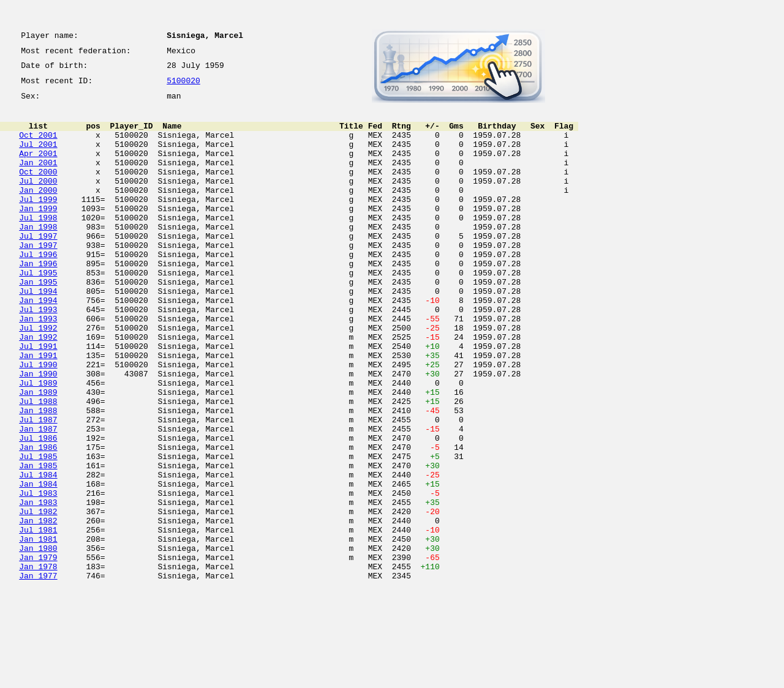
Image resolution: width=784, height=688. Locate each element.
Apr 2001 (38, 168)
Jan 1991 (38, 410)
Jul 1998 (38, 245)
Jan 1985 (38, 542)
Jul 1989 (38, 443)
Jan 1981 (38, 630)
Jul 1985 (38, 531)
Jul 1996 (38, 289)
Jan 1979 (38, 652)
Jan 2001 (38, 179)
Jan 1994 (38, 344)
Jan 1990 (38, 432)
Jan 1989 (38, 454)
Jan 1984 (38, 564)
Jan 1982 (38, 608)
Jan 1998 (38, 256)
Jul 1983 (38, 575)
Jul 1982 (38, 597)
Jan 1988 (38, 476)
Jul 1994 (38, 333)
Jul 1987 (38, 487)
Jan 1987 (38, 498)
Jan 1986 (38, 520)
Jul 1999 (38, 223)
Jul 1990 (38, 421)
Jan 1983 (38, 586)
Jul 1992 (38, 377)
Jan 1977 (38, 675)
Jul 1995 (38, 311)
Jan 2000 (38, 212)
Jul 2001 (38, 157)
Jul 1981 (38, 619)
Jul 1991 (38, 399)
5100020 (183, 87)
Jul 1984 (38, 553)
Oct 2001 (38, 146)
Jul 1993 (38, 355)
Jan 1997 (38, 278)
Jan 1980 (38, 641)
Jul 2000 (38, 201)
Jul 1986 (38, 509)
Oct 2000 (38, 190)
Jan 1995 (38, 322)
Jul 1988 (38, 465)
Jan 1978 (38, 664)
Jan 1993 (38, 366)
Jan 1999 (38, 234)
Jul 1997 (38, 267)
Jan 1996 (38, 300)
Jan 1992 (38, 388)
